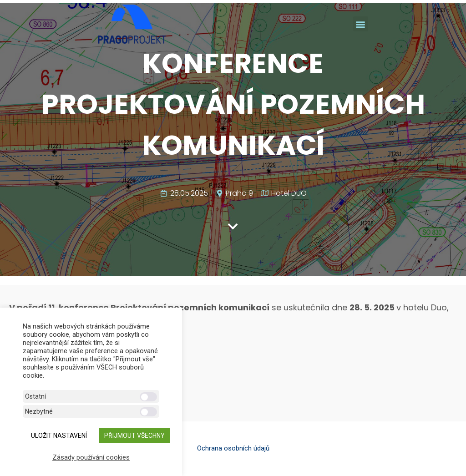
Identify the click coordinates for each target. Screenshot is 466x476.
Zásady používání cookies (91, 457)
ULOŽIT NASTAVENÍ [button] (59, 435)
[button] (361, 24)
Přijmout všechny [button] (134, 435)
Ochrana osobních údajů (233, 448)
